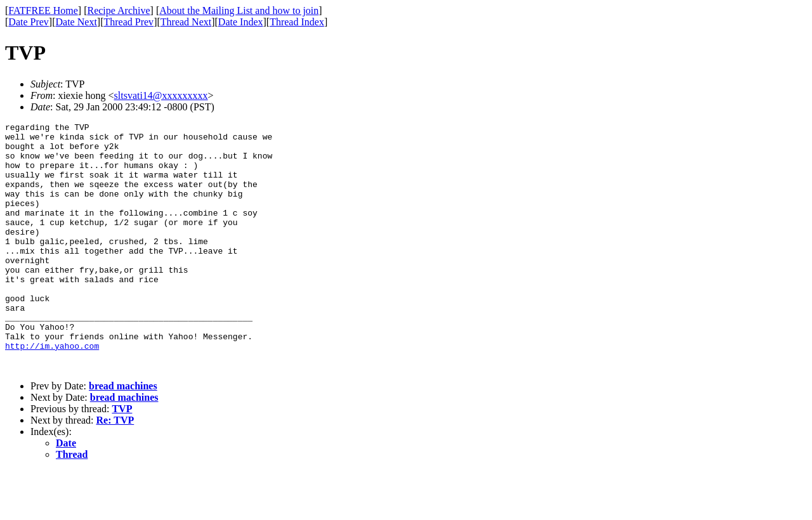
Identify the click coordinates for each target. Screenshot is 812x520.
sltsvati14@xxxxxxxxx (161, 95)
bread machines (123, 435)
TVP (122, 458)
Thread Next (186, 22)
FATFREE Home (43, 10)
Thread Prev (128, 22)
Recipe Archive (118, 10)
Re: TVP (115, 470)
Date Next (76, 22)
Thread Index (297, 22)
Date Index (241, 22)
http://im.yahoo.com (52, 391)
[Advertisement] (754, 197)
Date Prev (29, 22)
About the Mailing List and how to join (239, 10)
